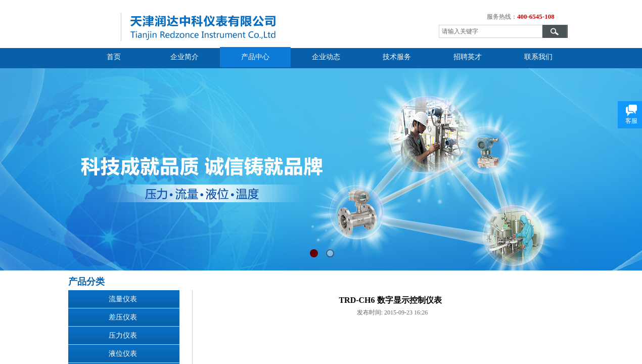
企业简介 (185, 57)
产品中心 (255, 57)
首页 (114, 57)
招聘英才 (468, 57)
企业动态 (326, 57)
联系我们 (538, 57)
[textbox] (491, 31)
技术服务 (397, 57)
